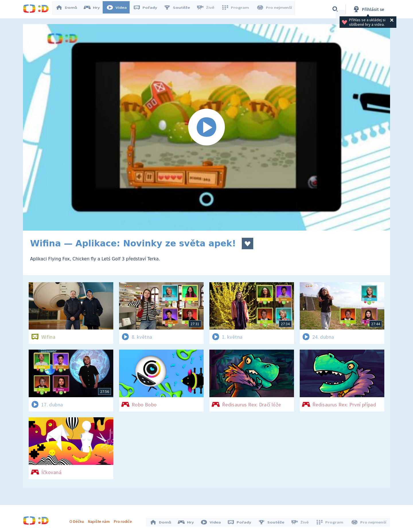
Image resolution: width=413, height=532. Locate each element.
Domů (69, 9)
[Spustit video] (206, 127)
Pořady (148, 9)
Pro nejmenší (275, 9)
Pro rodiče (124, 520)
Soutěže (180, 9)
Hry (95, 9)
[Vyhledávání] (335, 9)
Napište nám (100, 520)
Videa (119, 9)
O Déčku (78, 520)
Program (237, 9)
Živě (208, 9)
